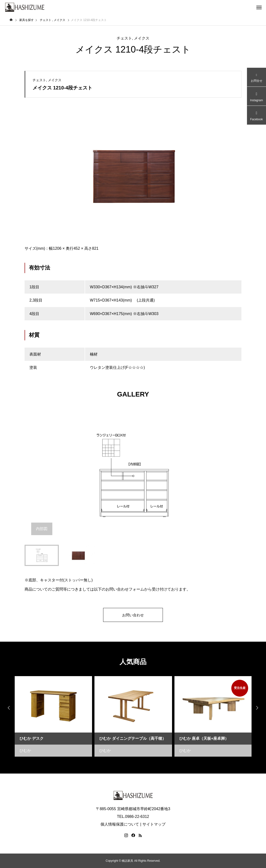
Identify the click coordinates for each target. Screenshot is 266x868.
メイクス (142, 38)
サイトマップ (154, 824)
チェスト (124, 38)
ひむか (25, 750)
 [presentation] (7, 708)
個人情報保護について (120, 824)
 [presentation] (259, 708)
